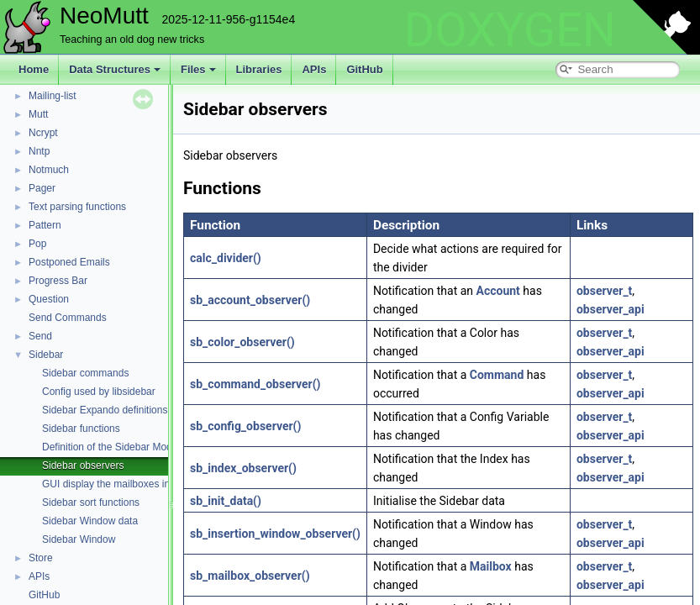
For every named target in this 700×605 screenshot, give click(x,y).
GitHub (364, 69)
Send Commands (68, 318)
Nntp (39, 151)
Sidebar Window (79, 539)
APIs (314, 69)
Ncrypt (43, 133)
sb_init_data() (226, 501)
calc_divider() (226, 258)
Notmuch (49, 170)
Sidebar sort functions (91, 502)
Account (498, 291)
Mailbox (491, 566)
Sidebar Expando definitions (105, 410)
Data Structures (115, 69)
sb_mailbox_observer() (250, 576)
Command (497, 375)
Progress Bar (58, 281)
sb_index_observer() (243, 468)
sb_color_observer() (242, 342)
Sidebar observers (83, 466)
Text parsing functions (77, 207)
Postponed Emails (69, 262)
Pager (42, 188)
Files (198, 69)
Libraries (259, 69)
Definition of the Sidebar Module (114, 447)
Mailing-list (53, 96)
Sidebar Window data (90, 521)
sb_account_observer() (250, 300)
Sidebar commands (85, 373)
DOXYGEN (510, 30)
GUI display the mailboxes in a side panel (134, 484)
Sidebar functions (81, 429)
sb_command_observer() (255, 384)
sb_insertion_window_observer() (275, 534)
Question (49, 299)
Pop (37, 244)
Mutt (38, 114)
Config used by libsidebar (99, 392)
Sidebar (46, 355)
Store (41, 558)
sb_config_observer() (245, 426)
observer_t (604, 291)
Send (40, 336)
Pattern (45, 225)
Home (34, 69)
